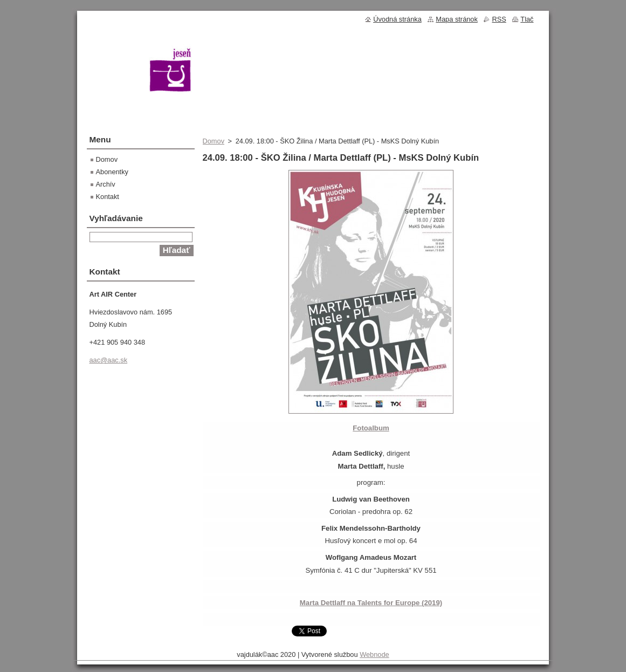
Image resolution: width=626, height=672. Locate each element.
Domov (214, 141)
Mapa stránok (457, 19)
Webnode (374, 654)
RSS (499, 19)
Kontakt (108, 197)
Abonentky (112, 172)
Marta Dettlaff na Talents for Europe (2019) (371, 603)
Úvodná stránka (397, 19)
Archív (106, 184)
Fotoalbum (371, 428)
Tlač (527, 19)
